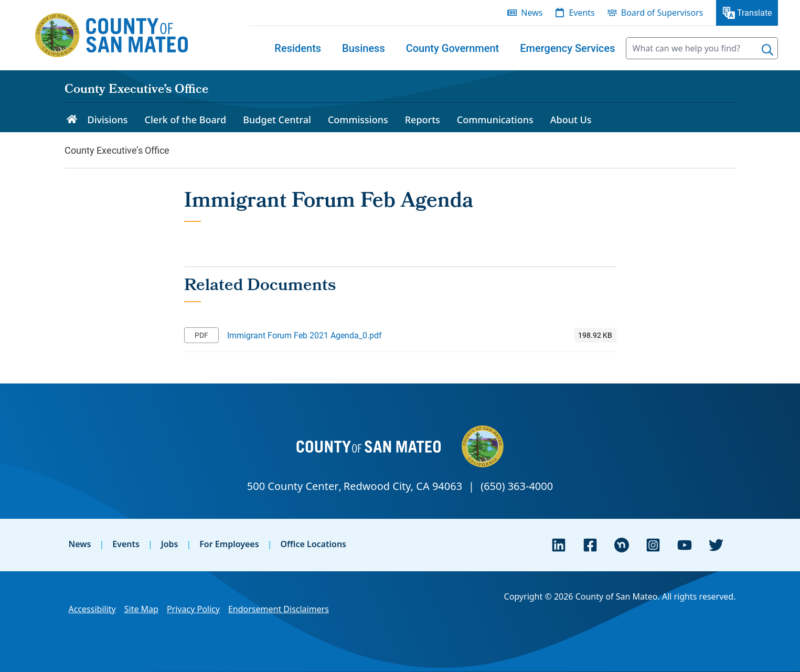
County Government (453, 48)
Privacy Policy (193, 609)
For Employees (229, 544)
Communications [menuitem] (495, 120)
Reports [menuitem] (423, 120)
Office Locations (313, 544)
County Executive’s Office (136, 90)
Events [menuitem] (582, 13)
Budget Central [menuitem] (277, 120)
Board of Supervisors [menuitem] (662, 13)
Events (126, 544)
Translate (754, 12)
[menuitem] (298, 48)
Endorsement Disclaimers (279, 609)
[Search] (767, 50)
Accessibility (92, 609)
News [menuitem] (532, 13)
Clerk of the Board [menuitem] (186, 120)
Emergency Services (567, 48)
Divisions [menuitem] (108, 120)
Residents (298, 48)
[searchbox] (702, 48)
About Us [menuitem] (571, 120)
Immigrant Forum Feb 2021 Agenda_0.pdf (305, 335)
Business (364, 48)
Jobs (170, 544)
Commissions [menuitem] (358, 120)
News (80, 544)
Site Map (141, 609)
